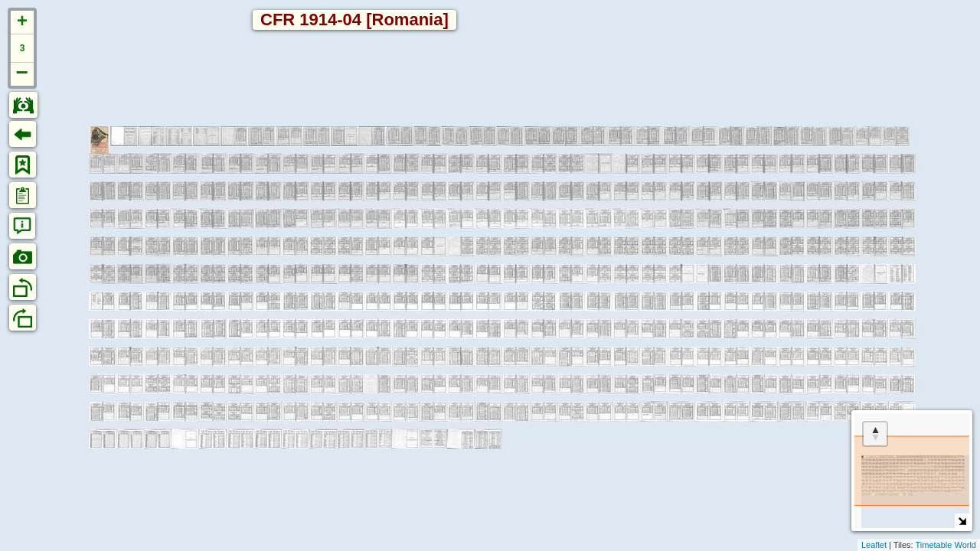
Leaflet (874, 545)
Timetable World (946, 545)
